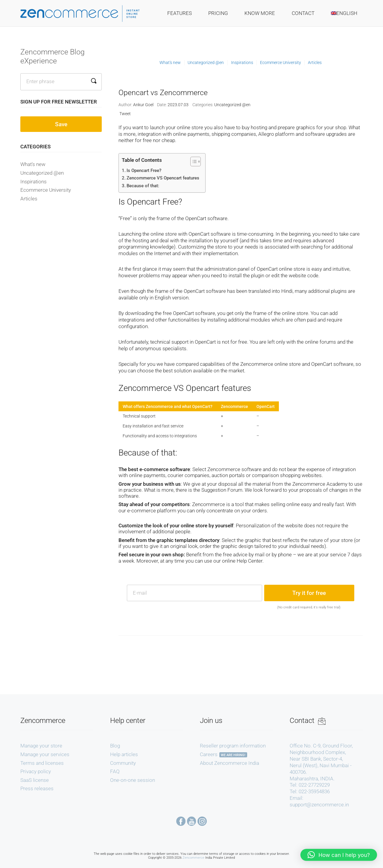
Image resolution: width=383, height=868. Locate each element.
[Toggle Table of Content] (193, 162)
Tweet (125, 114)
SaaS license (35, 780)
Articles (29, 199)
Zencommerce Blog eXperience (53, 56)
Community (123, 763)
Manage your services (45, 754)
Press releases (37, 788)
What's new (33, 164)
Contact (303, 13)
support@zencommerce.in (319, 805)
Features (180, 13)
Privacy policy (36, 771)
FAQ (115, 771)
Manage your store (41, 746)
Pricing (218, 13)
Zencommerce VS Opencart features (163, 178)
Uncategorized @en (42, 173)
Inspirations (34, 182)
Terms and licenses (42, 763)
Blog (115, 746)
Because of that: (143, 186)
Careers (209, 754)
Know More (260, 13)
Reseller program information (233, 746)
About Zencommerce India (230, 763)
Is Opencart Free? (144, 170)
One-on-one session (133, 780)
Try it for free (309, 593)
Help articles (124, 754)
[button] (339, 855)
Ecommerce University (46, 190)
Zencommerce (193, 858)
